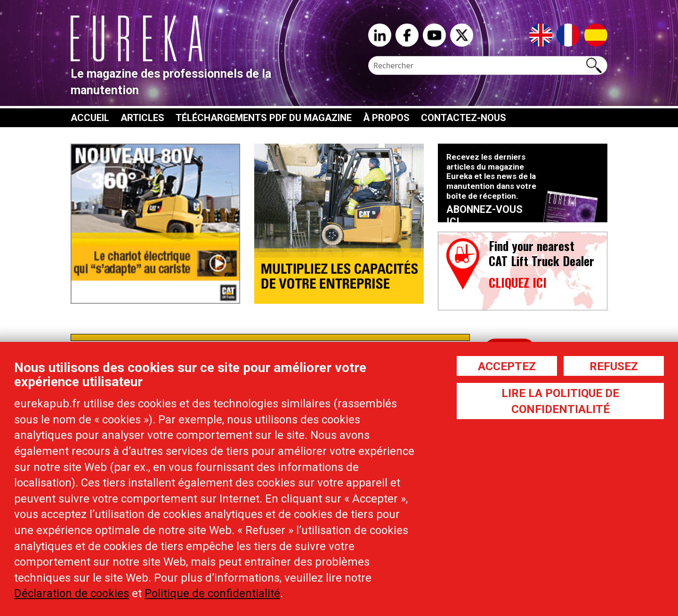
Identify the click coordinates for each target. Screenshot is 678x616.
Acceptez (507, 366)
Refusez (614, 366)
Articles (142, 118)
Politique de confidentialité (212, 593)
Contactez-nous (464, 118)
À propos (386, 118)
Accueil (90, 118)
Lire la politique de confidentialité (560, 401)
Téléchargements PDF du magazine (264, 118)
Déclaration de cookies (72, 593)
